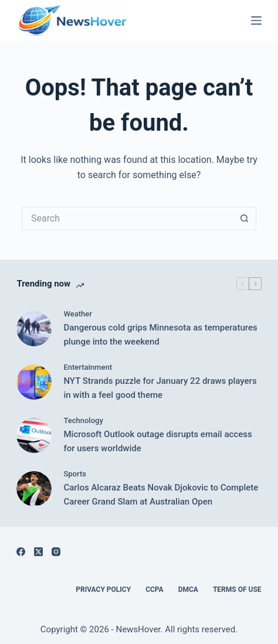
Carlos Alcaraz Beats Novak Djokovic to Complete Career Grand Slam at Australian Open (161, 495)
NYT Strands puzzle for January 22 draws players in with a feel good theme (160, 388)
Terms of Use (237, 590)
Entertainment (88, 367)
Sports (75, 474)
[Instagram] (56, 552)
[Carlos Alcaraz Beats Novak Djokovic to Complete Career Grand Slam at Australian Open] (34, 489)
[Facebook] (21, 552)
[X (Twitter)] (38, 552)
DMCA (188, 590)
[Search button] (245, 219)
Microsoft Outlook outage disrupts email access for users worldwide (157, 442)
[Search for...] (127, 219)
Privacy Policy (103, 590)
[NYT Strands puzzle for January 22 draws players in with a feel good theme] (34, 382)
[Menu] (256, 21)
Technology (83, 420)
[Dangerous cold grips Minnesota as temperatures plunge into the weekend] (34, 329)
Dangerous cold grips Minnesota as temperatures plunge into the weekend (160, 335)
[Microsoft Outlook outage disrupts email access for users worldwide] (34, 435)
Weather (77, 314)
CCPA (155, 590)
